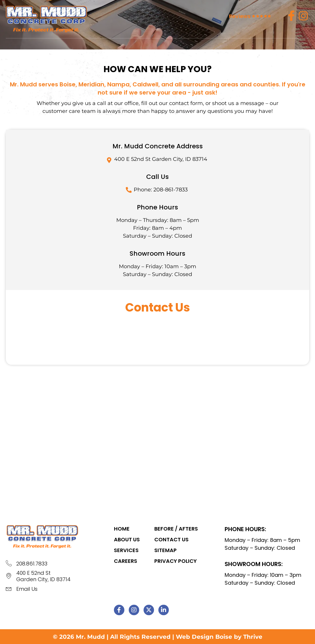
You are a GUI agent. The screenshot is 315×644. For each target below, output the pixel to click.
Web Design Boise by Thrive (219, 637)
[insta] (303, 16)
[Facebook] (291, 16)
